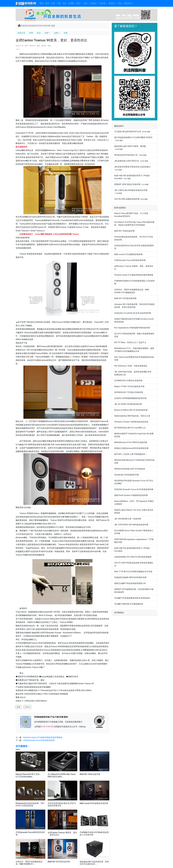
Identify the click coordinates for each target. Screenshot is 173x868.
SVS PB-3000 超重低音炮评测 (127, 199)
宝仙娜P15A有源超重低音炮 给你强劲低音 (132, 598)
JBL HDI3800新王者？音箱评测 (128, 519)
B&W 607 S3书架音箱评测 (125, 298)
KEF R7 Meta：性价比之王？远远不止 (130, 342)
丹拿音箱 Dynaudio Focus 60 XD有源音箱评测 (134, 489)
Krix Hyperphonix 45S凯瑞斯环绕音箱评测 (132, 328)
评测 (53, 3)
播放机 (112, 3)
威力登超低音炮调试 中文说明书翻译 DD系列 (133, 137)
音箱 (78, 3)
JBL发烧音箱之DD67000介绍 (127, 161)
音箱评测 (46, 26)
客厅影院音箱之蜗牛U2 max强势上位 (130, 428)
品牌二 (57, 33)
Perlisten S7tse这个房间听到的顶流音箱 (131, 422)
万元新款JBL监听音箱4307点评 (128, 132)
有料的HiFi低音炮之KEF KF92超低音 (130, 469)
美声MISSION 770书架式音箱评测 (129, 392)
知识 (65, 3)
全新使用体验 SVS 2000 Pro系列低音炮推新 (133, 557)
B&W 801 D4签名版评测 (124, 231)
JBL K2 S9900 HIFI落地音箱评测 (128, 404)
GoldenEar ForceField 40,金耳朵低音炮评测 (133, 313)
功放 (85, 3)
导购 (66, 33)
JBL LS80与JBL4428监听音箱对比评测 (131, 190)
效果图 (71, 3)
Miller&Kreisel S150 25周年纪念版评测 (131, 442)
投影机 (93, 3)
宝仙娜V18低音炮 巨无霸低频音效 (129, 604)
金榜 (18, 707)
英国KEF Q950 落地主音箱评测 (127, 184)
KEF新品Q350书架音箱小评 (126, 155)
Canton (27, 707)
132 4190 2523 (48, 727)
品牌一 (47, 33)
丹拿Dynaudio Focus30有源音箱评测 (39, 740)
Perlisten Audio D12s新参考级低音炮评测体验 (43, 737)
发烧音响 (127, 3)
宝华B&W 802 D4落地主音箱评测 (128, 381)
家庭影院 (23, 26)
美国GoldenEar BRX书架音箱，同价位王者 (132, 416)
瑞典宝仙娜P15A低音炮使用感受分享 (130, 583)
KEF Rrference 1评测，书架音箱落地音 (131, 366)
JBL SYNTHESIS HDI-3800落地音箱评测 (131, 525)
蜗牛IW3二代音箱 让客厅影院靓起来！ (131, 454)
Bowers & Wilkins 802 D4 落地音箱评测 (131, 410)
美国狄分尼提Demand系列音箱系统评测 (131, 448)
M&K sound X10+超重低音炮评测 (128, 254)
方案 (59, 3)
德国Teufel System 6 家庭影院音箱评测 (131, 495)
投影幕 (102, 3)
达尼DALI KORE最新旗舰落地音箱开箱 (130, 398)
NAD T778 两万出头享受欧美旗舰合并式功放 (133, 572)
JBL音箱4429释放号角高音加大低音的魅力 (132, 167)
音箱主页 (21, 33)
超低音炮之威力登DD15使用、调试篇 (130, 146)
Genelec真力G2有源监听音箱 (127, 475)
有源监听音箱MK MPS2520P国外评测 (130, 577)
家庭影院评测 (35, 26)
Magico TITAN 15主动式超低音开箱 (129, 386)
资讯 (47, 3)
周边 (120, 3)
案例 (41, 3)
